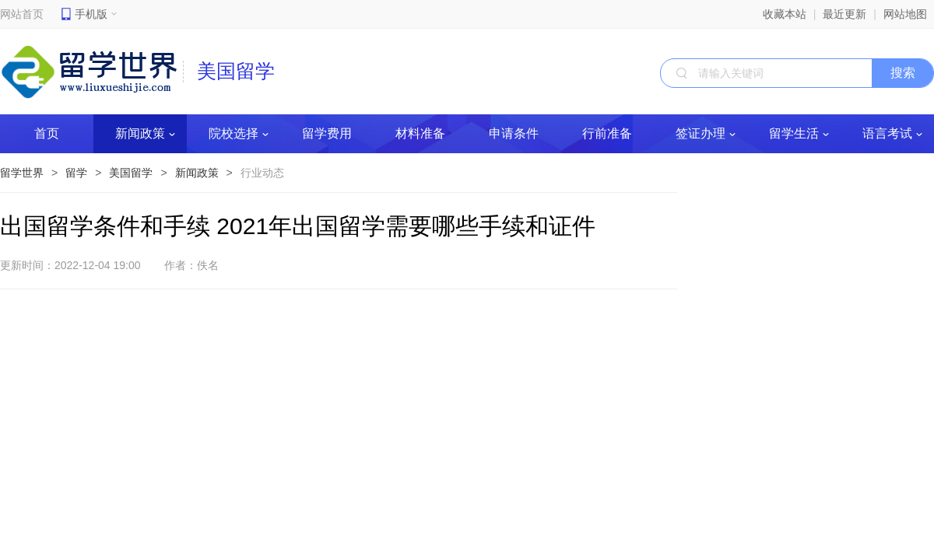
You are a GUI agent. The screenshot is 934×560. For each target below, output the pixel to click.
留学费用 (327, 133)
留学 (76, 173)
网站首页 (22, 14)
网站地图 (905, 14)
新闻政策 (145, 133)
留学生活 (799, 133)
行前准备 (607, 133)
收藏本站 (785, 14)
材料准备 (420, 133)
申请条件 (514, 133)
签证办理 (706, 133)
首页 (47, 133)
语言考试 (892, 133)
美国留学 (131, 173)
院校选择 (239, 133)
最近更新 (844, 14)
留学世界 (22, 173)
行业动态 (262, 173)
